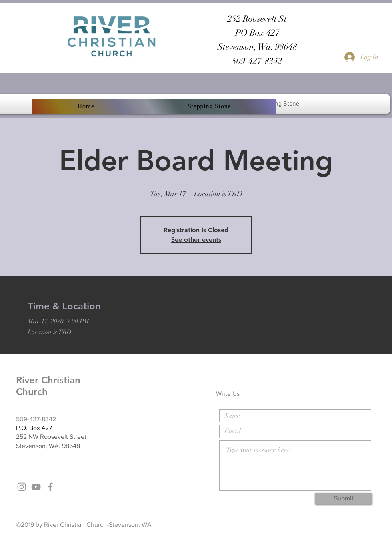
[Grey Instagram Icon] (22, 487)
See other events (196, 240)
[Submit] (344, 499)
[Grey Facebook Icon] (50, 487)
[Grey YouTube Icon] (36, 487)
